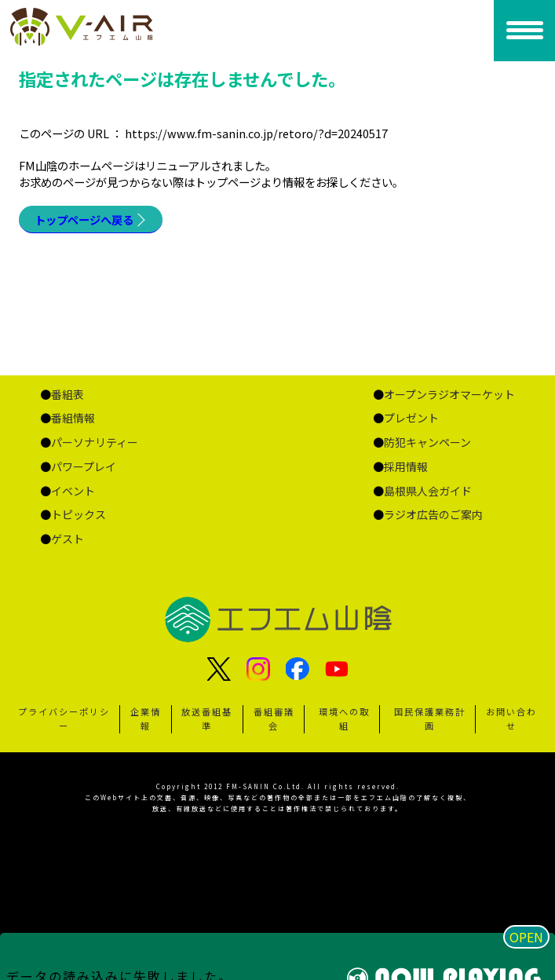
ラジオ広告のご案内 (433, 514)
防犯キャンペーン (427, 442)
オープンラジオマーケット (449, 394)
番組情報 (73, 418)
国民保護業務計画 (430, 719)
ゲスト (68, 539)
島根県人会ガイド (428, 491)
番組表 (68, 394)
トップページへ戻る (84, 219)
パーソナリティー (95, 442)
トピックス (79, 514)
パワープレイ (84, 466)
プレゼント (411, 418)
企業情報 (146, 719)
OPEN (526, 937)
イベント (73, 491)
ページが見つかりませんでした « (93, 27)
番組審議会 (274, 719)
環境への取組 (344, 719)
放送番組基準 (207, 719)
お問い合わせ (511, 719)
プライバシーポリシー (64, 719)
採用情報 (406, 466)
